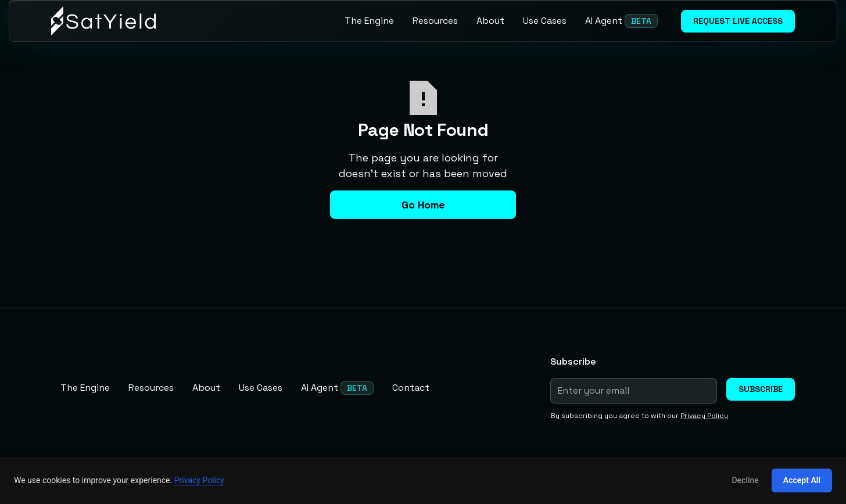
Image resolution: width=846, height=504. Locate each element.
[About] (490, 21)
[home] (103, 21)
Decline (745, 480)
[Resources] (435, 21)
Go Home (423, 205)
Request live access (738, 21)
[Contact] (411, 388)
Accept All (802, 480)
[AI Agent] (621, 21)
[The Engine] (369, 21)
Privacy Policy (199, 480)
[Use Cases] (545, 21)
